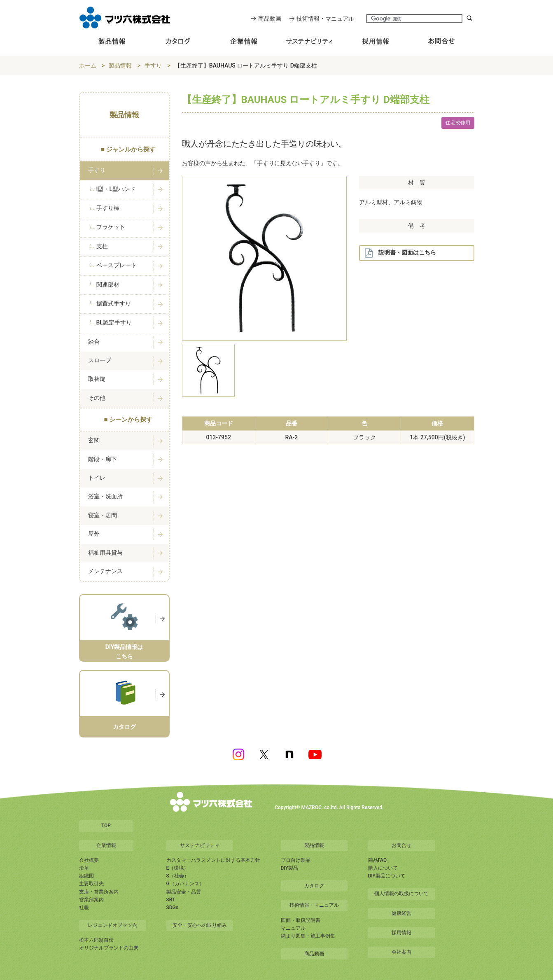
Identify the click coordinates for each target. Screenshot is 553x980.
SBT (171, 900)
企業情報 (106, 845)
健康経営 (401, 913)
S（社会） (178, 876)
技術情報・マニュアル (325, 19)
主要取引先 (91, 884)
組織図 (86, 876)
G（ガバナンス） (185, 884)
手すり (153, 65)
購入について (383, 868)
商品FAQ (378, 860)
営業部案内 (91, 900)
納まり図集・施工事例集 (308, 936)
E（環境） (178, 868)
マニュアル (293, 928)
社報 (84, 908)
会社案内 (401, 952)
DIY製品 (289, 868)
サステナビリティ (200, 845)
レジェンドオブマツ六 (112, 925)
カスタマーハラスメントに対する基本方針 (213, 860)
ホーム (88, 65)
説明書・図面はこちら (400, 253)
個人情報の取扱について (401, 894)
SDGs (172, 908)
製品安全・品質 (184, 892)
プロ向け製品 (296, 860)
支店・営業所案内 (99, 892)
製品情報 (120, 65)
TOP (106, 826)
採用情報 (401, 933)
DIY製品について (387, 876)
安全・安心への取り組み (200, 925)
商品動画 (270, 19)
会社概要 (89, 860)
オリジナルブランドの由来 (109, 948)
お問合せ (401, 845)
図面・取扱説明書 (301, 920)
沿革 (84, 868)
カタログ (314, 886)
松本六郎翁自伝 (96, 940)
